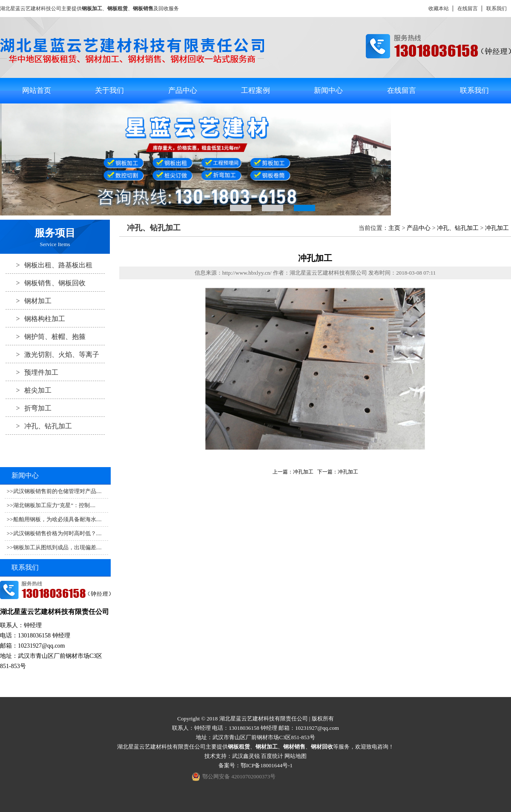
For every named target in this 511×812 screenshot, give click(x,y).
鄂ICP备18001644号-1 (267, 765)
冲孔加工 (497, 228)
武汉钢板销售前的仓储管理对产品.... (57, 491)
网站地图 (296, 756)
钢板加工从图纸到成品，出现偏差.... (57, 547)
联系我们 (497, 9)
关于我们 (109, 90)
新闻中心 (328, 90)
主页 (394, 228)
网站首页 (37, 90)
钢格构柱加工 (35, 318)
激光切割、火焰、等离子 (52, 354)
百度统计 (272, 756)
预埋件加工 (32, 372)
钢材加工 (29, 301)
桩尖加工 (29, 390)
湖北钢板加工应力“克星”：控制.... (55, 505)
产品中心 (183, 90)
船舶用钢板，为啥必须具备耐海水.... (57, 519)
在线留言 (468, 9)
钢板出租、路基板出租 (49, 265)
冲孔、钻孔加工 (39, 426)
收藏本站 (439, 9)
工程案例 (255, 90)
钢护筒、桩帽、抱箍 (46, 336)
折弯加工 (29, 408)
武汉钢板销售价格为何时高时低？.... (57, 533)
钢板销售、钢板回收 (46, 283)
